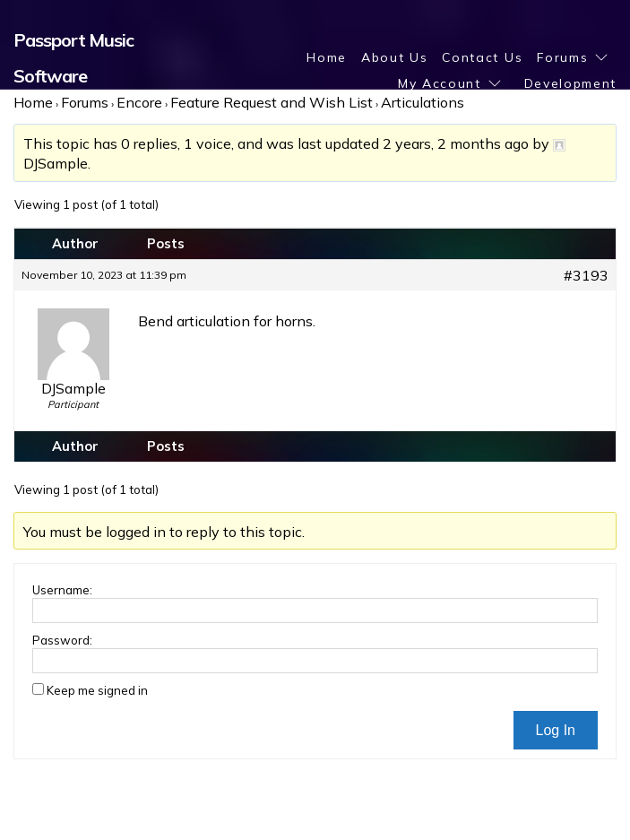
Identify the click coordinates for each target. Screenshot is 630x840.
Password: (62, 640)
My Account (440, 83)
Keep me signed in (97, 690)
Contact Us (482, 57)
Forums (562, 57)
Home (327, 57)
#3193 (586, 275)
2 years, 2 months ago (456, 143)
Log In (556, 730)
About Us (394, 57)
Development (570, 83)
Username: (62, 590)
